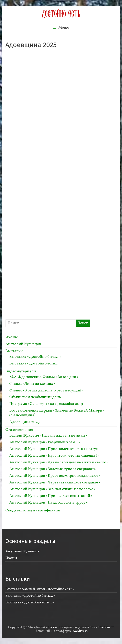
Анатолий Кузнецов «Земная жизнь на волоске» (52, 489)
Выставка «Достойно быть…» (35, 357)
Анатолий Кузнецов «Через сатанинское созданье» (55, 482)
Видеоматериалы (21, 371)
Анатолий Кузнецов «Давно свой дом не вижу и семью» (59, 462)
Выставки (14, 351)
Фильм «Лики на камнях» (32, 384)
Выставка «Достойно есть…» (35, 363)
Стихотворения (19, 430)
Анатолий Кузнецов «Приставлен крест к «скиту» (54, 449)
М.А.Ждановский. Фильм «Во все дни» (44, 377)
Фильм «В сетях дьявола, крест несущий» (46, 390)
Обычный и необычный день (35, 397)
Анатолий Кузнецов (23, 344)
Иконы (11, 337)
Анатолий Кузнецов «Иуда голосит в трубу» (48, 503)
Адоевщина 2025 (24, 422)
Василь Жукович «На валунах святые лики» (48, 436)
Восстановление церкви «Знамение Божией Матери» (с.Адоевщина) (57, 413)
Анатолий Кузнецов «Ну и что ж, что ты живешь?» (54, 456)
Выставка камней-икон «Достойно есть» (40, 589)
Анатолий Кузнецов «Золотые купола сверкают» (53, 469)
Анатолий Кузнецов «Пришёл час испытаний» (51, 496)
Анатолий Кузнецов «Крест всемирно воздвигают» (55, 476)
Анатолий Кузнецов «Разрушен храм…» (45, 442)
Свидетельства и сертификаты (33, 510)
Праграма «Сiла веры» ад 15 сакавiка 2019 (46, 404)
